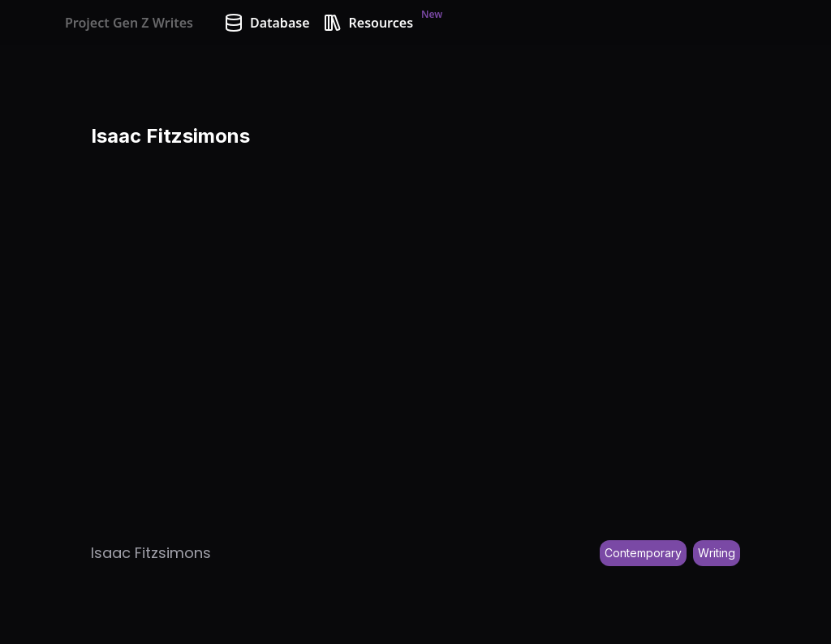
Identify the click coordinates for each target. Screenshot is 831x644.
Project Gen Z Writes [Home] (129, 23)
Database (267, 23)
